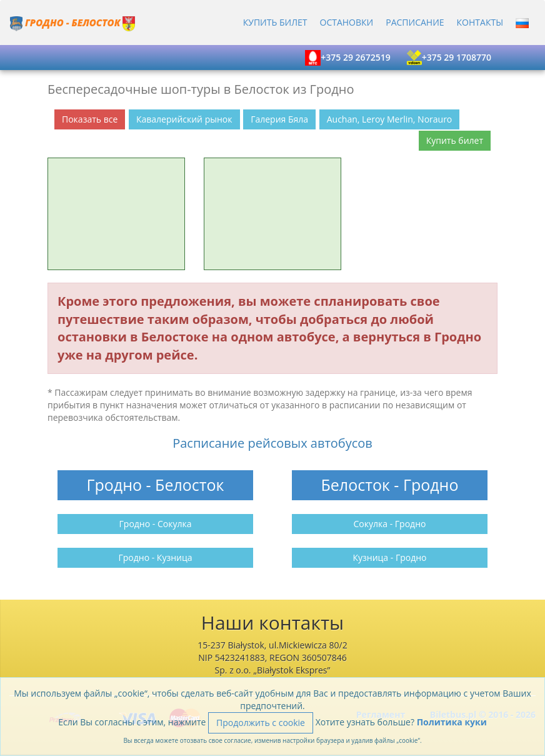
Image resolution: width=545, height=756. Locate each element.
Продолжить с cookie (261, 723)
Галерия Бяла (279, 119)
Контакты (480, 22)
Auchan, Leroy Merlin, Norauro (390, 119)
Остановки (347, 22)
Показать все (90, 119)
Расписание (415, 22)
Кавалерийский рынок (184, 119)
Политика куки (452, 722)
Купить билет (275, 22)
